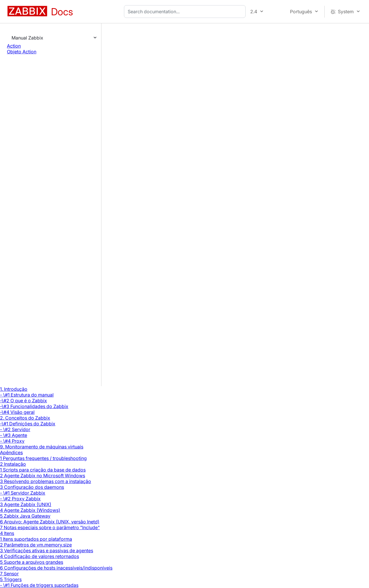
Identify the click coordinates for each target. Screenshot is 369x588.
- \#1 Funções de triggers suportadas (39, 585)
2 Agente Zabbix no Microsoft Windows (43, 476)
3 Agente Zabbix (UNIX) (26, 504)
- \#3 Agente (14, 435)
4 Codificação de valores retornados (39, 556)
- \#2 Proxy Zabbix (20, 499)
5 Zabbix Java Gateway (25, 516)
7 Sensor (9, 574)
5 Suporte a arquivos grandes (32, 562)
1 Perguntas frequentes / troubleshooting (43, 458)
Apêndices (11, 452)
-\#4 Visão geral (17, 412)
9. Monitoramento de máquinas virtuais (42, 447)
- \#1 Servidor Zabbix (23, 493)
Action (14, 46)
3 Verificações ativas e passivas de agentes (47, 551)
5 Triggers (11, 579)
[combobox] (186, 12)
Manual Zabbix (27, 38)
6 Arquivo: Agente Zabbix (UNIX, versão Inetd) (50, 522)
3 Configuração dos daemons (32, 487)
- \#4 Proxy (12, 441)
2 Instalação (13, 464)
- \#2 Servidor (15, 429)
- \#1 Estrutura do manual (27, 395)
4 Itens (7, 533)
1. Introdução (14, 389)
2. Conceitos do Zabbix (25, 418)
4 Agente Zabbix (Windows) (30, 510)
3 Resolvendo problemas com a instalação (46, 481)
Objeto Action (22, 52)
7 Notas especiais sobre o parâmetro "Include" (50, 527)
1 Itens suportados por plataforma (36, 539)
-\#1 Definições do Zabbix (28, 424)
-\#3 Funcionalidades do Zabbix (34, 406)
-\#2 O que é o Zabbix (23, 401)
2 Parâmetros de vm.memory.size (36, 545)
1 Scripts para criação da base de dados (43, 470)
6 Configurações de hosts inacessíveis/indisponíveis (56, 568)
